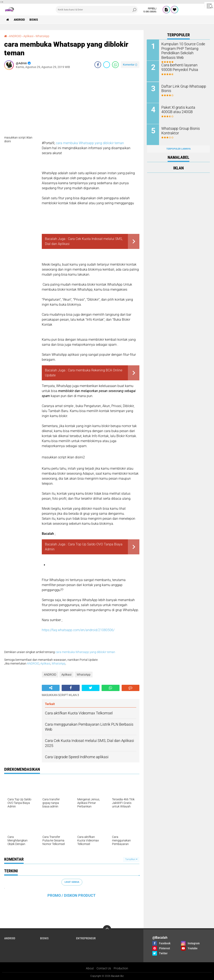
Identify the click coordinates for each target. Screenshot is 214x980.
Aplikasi (28, 36)
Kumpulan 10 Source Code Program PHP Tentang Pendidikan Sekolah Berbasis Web (183, 50)
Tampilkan (131, 859)
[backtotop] (107, 929)
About (90, 968)
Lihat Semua (72, 882)
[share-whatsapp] (115, 65)
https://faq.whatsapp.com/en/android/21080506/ (78, 630)
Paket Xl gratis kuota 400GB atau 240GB (182, 109)
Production (121, 968)
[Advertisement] (72, 104)
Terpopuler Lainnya (178, 148)
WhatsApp (42, 36)
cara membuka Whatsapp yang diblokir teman (90, 143)
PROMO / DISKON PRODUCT (71, 895)
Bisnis (34, 20)
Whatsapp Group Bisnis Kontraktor (179, 130)
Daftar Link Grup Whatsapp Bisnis (182, 88)
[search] (97, 10)
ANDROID (19, 20)
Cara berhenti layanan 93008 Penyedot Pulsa (183, 67)
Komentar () (130, 65)
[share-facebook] (98, 65)
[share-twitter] (107, 65)
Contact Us (104, 968)
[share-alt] (51, 688)
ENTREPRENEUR (86, 938)
